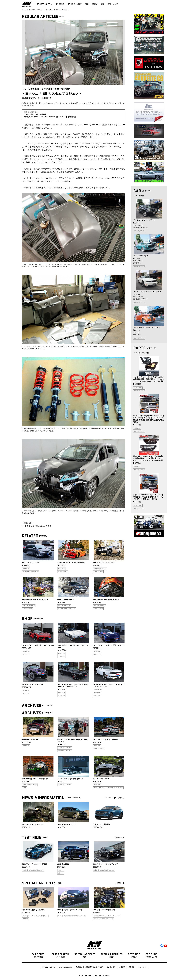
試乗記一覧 (119, 837)
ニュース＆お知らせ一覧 (114, 798)
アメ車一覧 (139, 196)
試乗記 (95, 4)
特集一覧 (120, 883)
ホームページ (61, 117)
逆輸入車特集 (37, 10)
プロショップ (113, 4)
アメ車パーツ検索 (75, 4)
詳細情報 (72, 117)
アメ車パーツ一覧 (141, 353)
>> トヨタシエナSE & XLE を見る (37, 526)
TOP (23, 10)
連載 (103, 4)
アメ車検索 (60, 4)
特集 (87, 4)
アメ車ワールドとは (45, 4)
